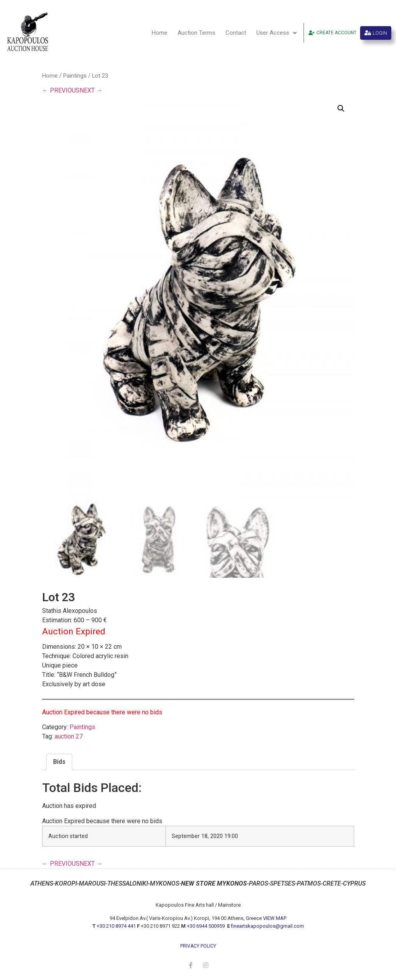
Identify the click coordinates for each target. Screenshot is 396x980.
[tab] (59, 762)
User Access (276, 33)
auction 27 (69, 736)
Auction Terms (196, 33)
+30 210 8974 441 (116, 926)
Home (160, 33)
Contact (236, 33)
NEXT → (91, 90)
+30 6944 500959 (206, 926)
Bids (59, 762)
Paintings (75, 76)
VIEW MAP (275, 918)
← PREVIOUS (61, 90)
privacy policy (198, 946)
